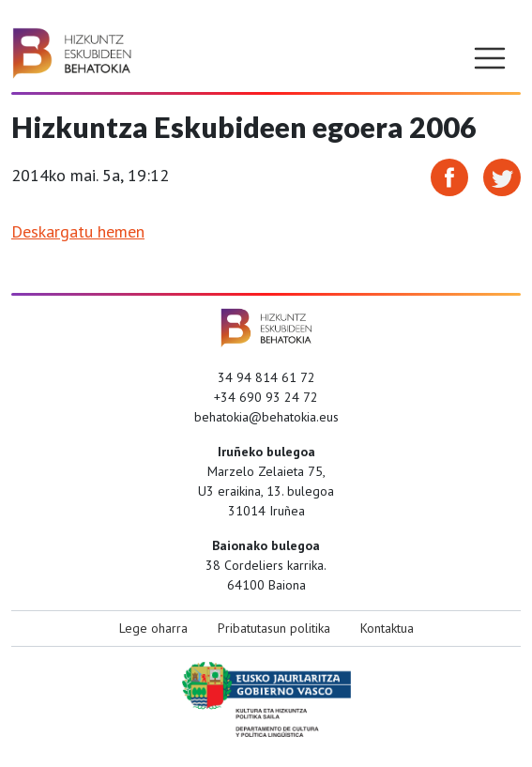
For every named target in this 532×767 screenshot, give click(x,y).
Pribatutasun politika (274, 628)
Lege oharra (153, 628)
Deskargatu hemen (78, 231)
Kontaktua (387, 628)
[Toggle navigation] (490, 58)
